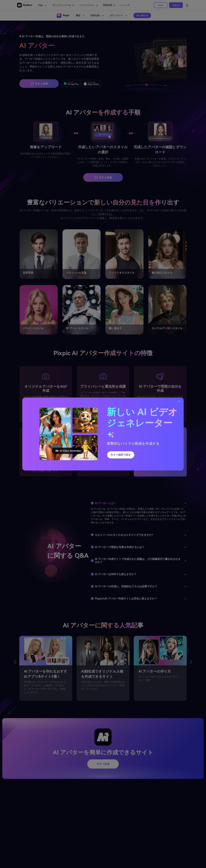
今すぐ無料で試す (121, 455)
